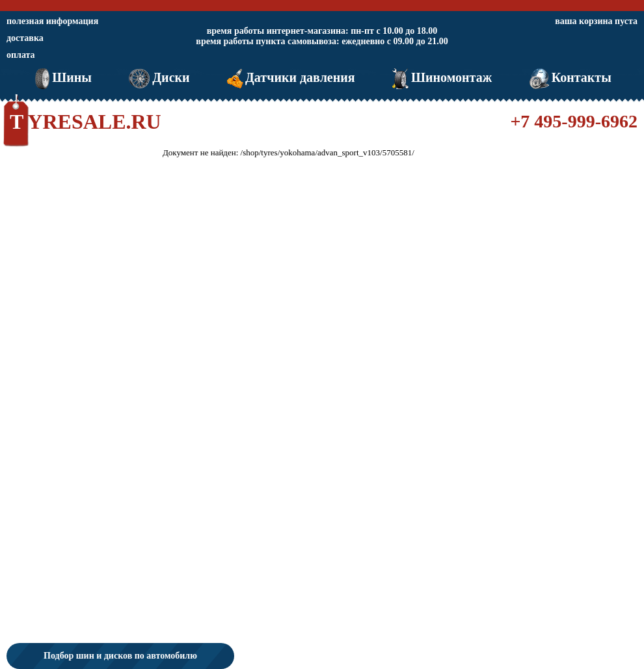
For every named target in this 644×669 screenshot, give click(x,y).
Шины (62, 77)
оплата (21, 55)
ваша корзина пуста (596, 21)
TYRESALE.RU (86, 122)
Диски (158, 77)
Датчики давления (290, 77)
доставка (25, 38)
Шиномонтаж (441, 77)
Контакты (569, 77)
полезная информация (52, 21)
